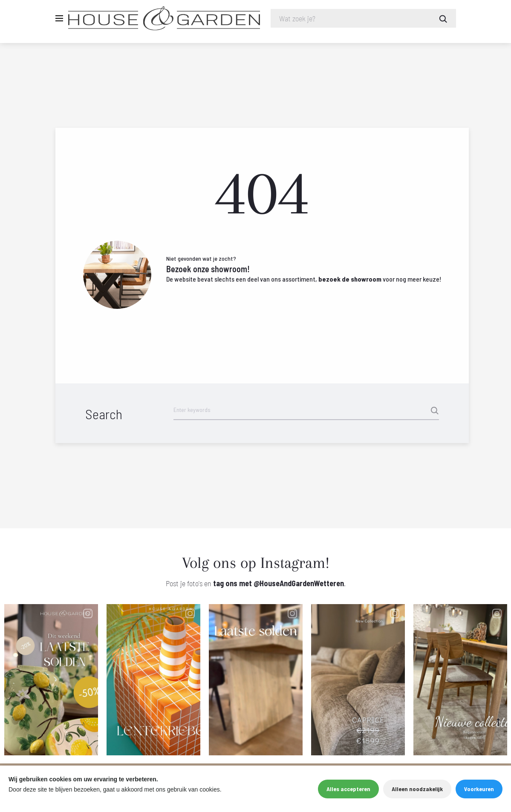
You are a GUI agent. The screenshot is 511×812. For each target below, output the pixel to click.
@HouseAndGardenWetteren (299, 584)
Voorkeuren (479, 789)
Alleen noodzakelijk (417, 789)
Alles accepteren (348, 789)
